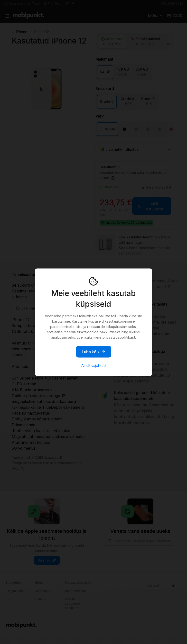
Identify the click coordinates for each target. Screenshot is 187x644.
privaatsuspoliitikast (119, 337)
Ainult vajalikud (93, 365)
